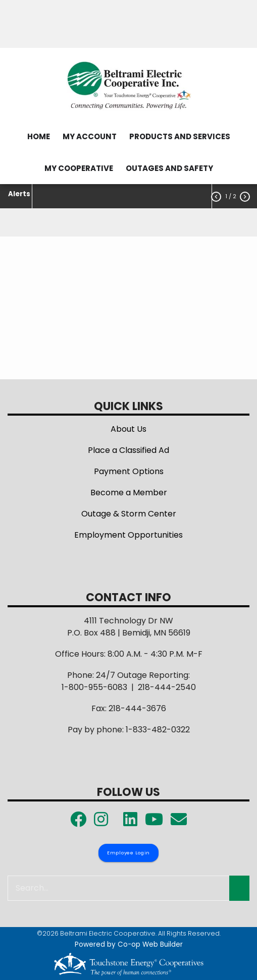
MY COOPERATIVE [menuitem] (79, 168)
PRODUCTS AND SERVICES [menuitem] (180, 136)
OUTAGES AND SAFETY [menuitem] (169, 168)
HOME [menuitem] (39, 136)
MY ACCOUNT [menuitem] (90, 136)
